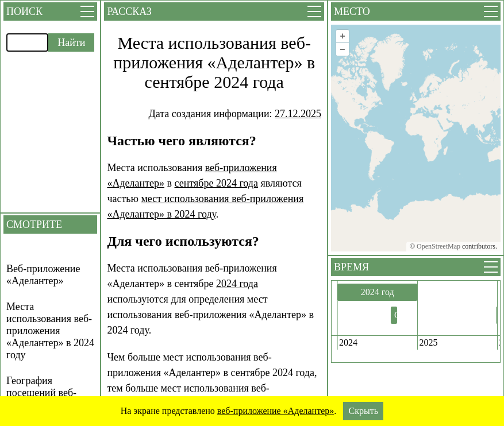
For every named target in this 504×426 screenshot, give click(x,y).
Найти (71, 42)
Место (352, 11)
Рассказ (129, 11)
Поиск (24, 11)
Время (351, 267)
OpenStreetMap (438, 246)
